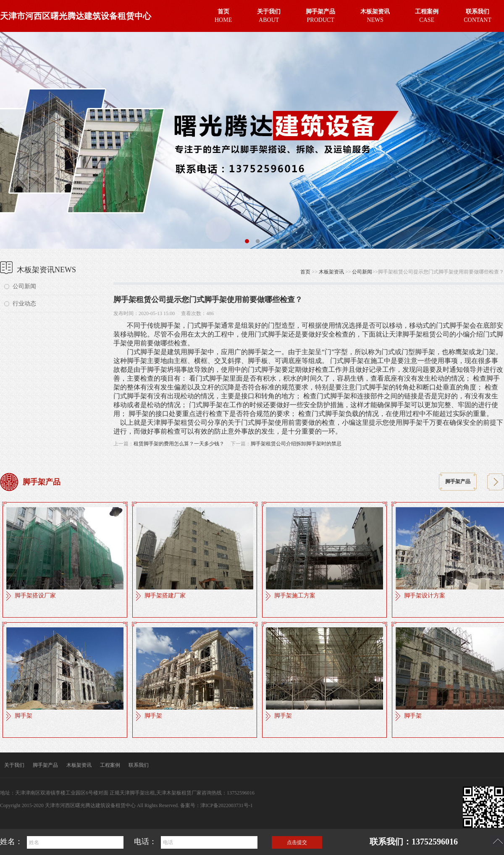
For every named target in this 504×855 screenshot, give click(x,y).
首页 (305, 272)
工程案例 (110, 765)
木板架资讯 (331, 272)
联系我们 (139, 765)
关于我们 (14, 765)
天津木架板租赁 (174, 793)
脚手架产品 (458, 482)
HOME (223, 15)
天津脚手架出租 (137, 793)
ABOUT (269, 15)
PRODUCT (320, 15)
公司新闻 (24, 286)
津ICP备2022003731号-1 (227, 805)
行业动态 (24, 304)
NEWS (375, 15)
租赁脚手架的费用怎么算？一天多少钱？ (179, 444)
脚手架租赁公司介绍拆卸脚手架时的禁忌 (296, 444)
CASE (427, 15)
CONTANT (478, 15)
